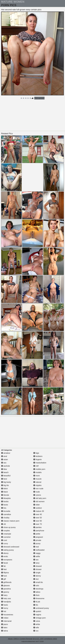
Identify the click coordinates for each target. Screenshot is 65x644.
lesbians (38, 456)
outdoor (38, 508)
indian (5, 618)
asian (5, 459)
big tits (5, 485)
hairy (4, 595)
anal (4, 456)
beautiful (6, 476)
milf (36, 466)
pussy (37, 544)
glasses (5, 586)
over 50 (38, 518)
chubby (5, 518)
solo (36, 586)
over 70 (38, 524)
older (37, 505)
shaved (37, 566)
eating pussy (7, 550)
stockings (38, 589)
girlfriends (6, 582)
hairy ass (6, 598)
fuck (4, 576)
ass (4, 463)
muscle (37, 479)
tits (36, 605)
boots (5, 505)
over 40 (38, 514)
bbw (4, 469)
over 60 (38, 521)
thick (36, 595)
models (37, 472)
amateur (6, 453)
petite (37, 534)
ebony (5, 553)
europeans (7, 560)
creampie (6, 534)
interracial (6, 621)
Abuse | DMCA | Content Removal (20, 639)
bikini (4, 489)
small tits (38, 582)
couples (6, 531)
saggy (37, 553)
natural (37, 482)
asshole (6, 466)
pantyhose (39, 531)
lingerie (37, 459)
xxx (36, 631)
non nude (38, 489)
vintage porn (40, 618)
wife (36, 628)
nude (37, 492)
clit (3, 524)
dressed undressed (10, 547)
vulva (37, 621)
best (4, 479)
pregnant (38, 537)
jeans (5, 624)
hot (4, 611)
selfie (37, 556)
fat (3, 566)
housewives (7, 615)
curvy (5, 544)
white (37, 624)
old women (39, 501)
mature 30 (39, 511)
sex (36, 560)
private (37, 540)
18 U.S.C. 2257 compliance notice (45, 639)
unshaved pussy (41, 608)
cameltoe (6, 514)
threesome (39, 598)
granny (5, 592)
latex (4, 628)
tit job (37, 602)
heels (5, 605)
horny (5, 608)
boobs (5, 501)
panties (37, 527)
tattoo (37, 592)
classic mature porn (10, 521)
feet (4, 569)
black (4, 492)
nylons (37, 495)
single (37, 573)
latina (5, 631)
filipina (5, 573)
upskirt (37, 611)
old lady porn (40, 498)
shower (37, 569)
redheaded (39, 550)
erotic (5, 556)
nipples (37, 485)
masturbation (40, 463)
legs (36, 453)
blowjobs (6, 498)
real (36, 547)
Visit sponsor (39, 98)
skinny (37, 576)
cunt (4, 540)
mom (37, 476)
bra (4, 508)
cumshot (6, 537)
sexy (36, 563)
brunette (6, 511)
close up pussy (8, 527)
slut (36, 579)
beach (5, 472)
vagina (37, 615)
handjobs (6, 602)
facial (4, 563)
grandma (6, 589)
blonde (5, 495)
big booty (6, 482)
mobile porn (39, 469)
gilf (4, 579)
